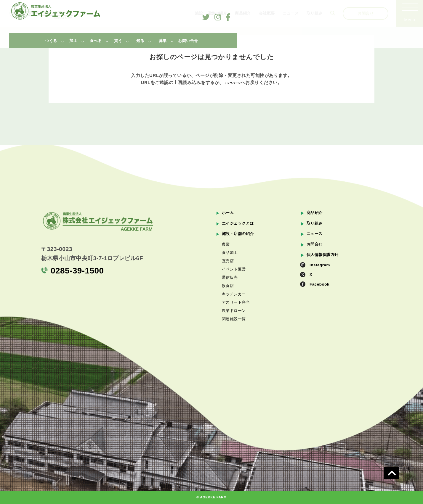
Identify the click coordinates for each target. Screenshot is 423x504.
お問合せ (316, 247)
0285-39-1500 (75, 271)
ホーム (229, 213)
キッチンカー (235, 317)
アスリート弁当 (237, 328)
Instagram (321, 270)
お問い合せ (188, 41)
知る (140, 41)
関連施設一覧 (235, 351)
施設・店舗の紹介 (240, 236)
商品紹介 (316, 213)
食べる (96, 41)
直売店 (228, 270)
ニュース (316, 236)
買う (118, 41)
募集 (163, 41)
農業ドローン (235, 340)
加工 (73, 41)
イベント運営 (235, 282)
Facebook (321, 292)
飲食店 (228, 305)
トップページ (232, 83)
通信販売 (230, 294)
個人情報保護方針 (325, 259)
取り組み (316, 224)
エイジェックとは (240, 224)
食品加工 (230, 259)
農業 (226, 247)
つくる (51, 41)
